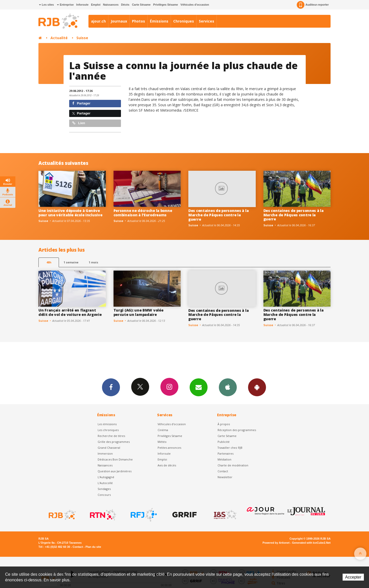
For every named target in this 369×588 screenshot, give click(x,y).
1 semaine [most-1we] (71, 262)
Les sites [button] (46, 5)
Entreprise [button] (65, 5)
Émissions (159, 21)
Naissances (111, 5)
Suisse (82, 38)
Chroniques (184, 21)
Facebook (111, 387)
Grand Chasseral (109, 448)
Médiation (224, 459)
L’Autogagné (106, 477)
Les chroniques (108, 430)
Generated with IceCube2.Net (311, 543)
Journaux (119, 21)
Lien (79, 123)
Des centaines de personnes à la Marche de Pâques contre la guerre (218, 215)
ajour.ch (98, 21)
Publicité (224, 442)
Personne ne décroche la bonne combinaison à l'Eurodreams (143, 213)
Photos (139, 21)
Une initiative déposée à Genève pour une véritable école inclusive (70, 213)
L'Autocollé (105, 483)
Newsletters (199, 387)
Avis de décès (167, 465)
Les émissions (107, 424)
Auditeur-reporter (313, 5)
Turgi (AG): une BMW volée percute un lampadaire (139, 312)
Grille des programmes (114, 442)
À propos (224, 424)
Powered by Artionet (276, 543)
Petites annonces (169, 448)
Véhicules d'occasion (195, 5)
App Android (257, 387)
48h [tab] (49, 262)
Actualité (59, 38)
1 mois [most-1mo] (93, 262)
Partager (81, 103)
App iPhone (228, 387)
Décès (125, 5)
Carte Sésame (141, 5)
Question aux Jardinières (115, 471)
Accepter (353, 577)
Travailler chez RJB (230, 448)
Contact (223, 471)
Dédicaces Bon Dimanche (115, 459)
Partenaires (225, 453)
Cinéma (163, 430)
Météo (162, 442)
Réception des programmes (237, 430)
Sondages (104, 489)
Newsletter (225, 477)
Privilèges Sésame (166, 5)
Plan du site (93, 547)
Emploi (96, 5)
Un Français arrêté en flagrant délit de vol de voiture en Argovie (70, 312)
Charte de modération (233, 465)
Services (207, 21)
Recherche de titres (111, 436)
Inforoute (83, 5)
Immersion (105, 453)
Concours (104, 495)
